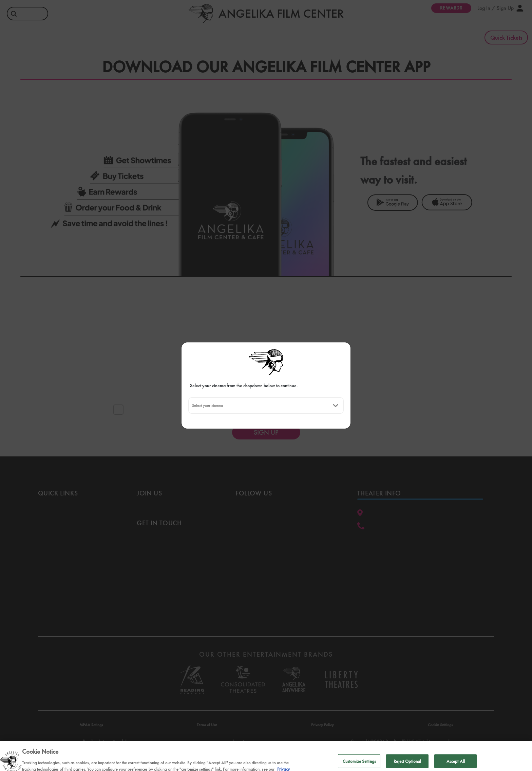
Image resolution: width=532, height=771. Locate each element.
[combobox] (192, 406)
